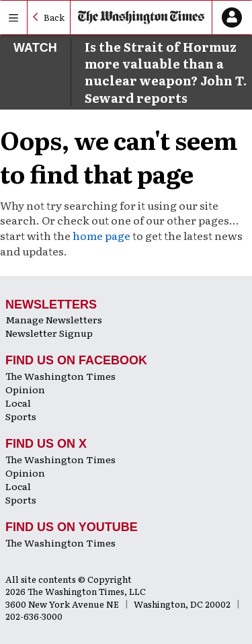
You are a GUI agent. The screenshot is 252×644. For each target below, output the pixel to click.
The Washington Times (60, 376)
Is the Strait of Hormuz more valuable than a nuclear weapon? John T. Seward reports (166, 72)
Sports (21, 416)
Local (18, 403)
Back (54, 17)
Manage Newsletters (54, 319)
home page (101, 235)
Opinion (25, 389)
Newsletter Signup (49, 333)
